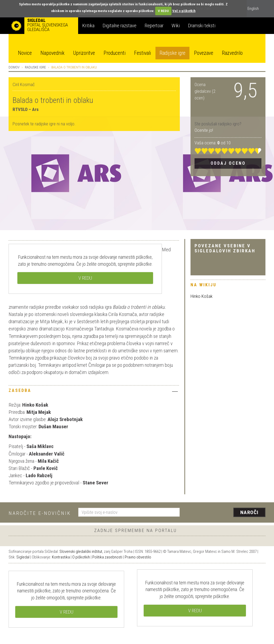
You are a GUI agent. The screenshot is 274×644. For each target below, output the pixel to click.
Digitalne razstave (119, 26)
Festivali (142, 53)
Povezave (204, 53)
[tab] (94, 392)
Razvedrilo (232, 53)
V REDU (163, 11)
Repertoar (154, 26)
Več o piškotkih (184, 11)
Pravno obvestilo (138, 557)
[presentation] (226, 513)
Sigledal (23, 557)
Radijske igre (172, 53)
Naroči (250, 512)
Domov (14, 67)
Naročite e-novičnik (40, 513)
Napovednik (52, 53)
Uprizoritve (84, 53)
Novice (25, 53)
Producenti (115, 53)
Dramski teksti (202, 26)
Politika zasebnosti (107, 557)
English (253, 9)
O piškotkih (81, 557)
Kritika (88, 26)
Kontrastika (61, 557)
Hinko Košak (201, 296)
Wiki (176, 26)
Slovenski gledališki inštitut (81, 552)
